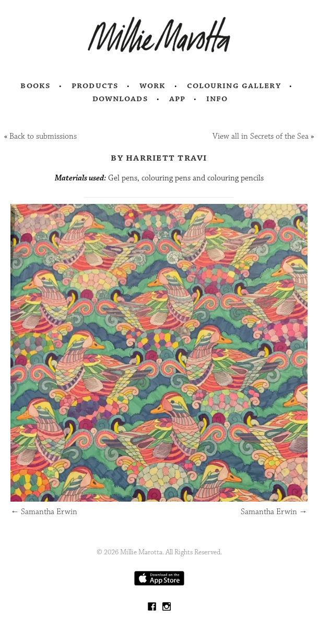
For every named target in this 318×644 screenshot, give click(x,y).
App (177, 99)
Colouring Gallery (234, 86)
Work (153, 86)
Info (217, 99)
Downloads (120, 99)
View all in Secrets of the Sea (261, 136)
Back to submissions (43, 136)
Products (95, 86)
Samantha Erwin (44, 512)
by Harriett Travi (159, 157)
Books (36, 86)
